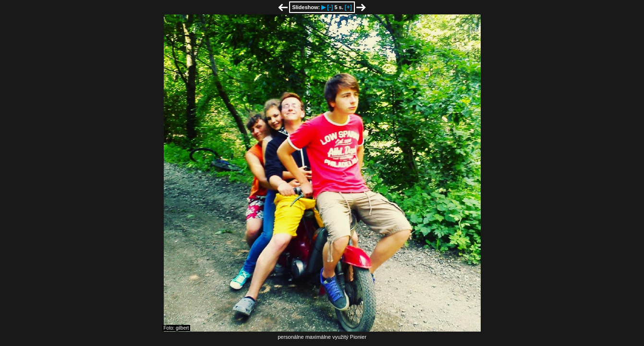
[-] (330, 7)
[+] (348, 7)
